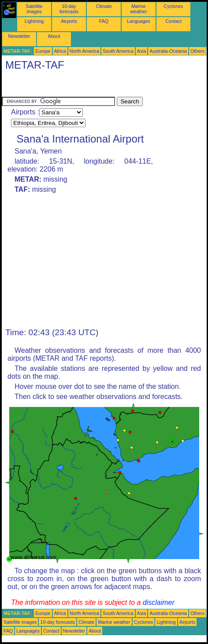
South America (118, 51)
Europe (43, 51)
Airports (69, 21)
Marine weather (139, 9)
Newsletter (19, 36)
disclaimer (159, 602)
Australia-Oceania (168, 51)
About (54, 36)
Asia (142, 51)
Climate (104, 6)
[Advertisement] (72, 86)
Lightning (34, 21)
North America (85, 51)
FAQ (104, 21)
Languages (139, 21)
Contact (173, 21)
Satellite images (34, 9)
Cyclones (174, 6)
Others (197, 51)
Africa (60, 51)
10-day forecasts (69, 9)
